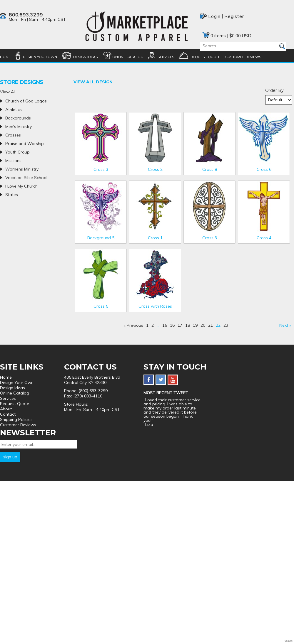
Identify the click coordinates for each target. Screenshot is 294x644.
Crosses (13, 135)
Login (214, 16)
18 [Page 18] (188, 325)
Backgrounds (18, 118)
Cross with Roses (155, 306)
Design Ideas (86, 57)
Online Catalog (128, 57)
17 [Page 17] (180, 325)
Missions (13, 161)
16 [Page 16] (172, 325)
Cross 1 (155, 238)
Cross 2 (155, 169)
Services (166, 57)
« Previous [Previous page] (133, 325)
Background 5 (101, 238)
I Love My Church (21, 186)
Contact (8, 414)
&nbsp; (101, 138)
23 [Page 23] (226, 325)
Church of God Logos (26, 101)
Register (234, 16)
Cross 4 (264, 238)
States (12, 195)
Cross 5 (101, 306)
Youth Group (17, 152)
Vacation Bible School (26, 178)
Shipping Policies (16, 419)
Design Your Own (40, 57)
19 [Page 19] (195, 325)
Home (5, 57)
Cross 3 (101, 169)
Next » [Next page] (285, 325)
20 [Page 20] (203, 325)
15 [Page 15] (165, 325)
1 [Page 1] (147, 325)
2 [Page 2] (153, 325)
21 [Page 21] (211, 325)
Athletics (14, 109)
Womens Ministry (22, 169)
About (6, 409)
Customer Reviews (243, 57)
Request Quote (205, 57)
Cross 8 (210, 169)
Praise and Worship (25, 144)
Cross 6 (264, 169)
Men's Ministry (19, 127)
